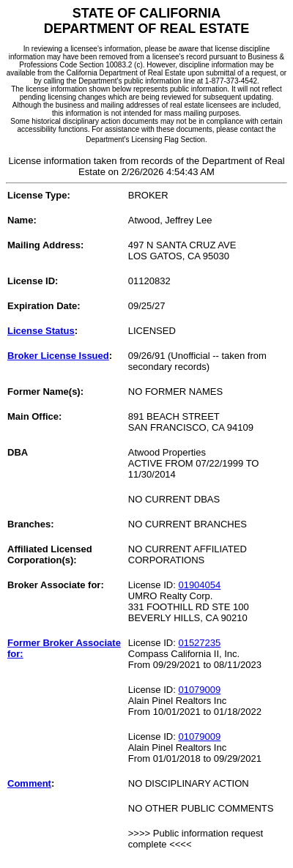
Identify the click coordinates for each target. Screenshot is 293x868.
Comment (29, 783)
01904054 (199, 585)
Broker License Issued (58, 356)
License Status (41, 331)
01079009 (199, 690)
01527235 (199, 643)
